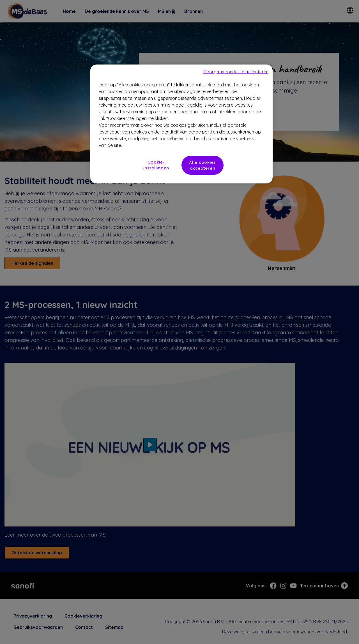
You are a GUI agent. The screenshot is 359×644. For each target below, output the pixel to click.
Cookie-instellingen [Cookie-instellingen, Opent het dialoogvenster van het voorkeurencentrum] (156, 165)
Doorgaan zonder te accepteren (236, 72)
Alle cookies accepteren (202, 165)
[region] (181, 124)
